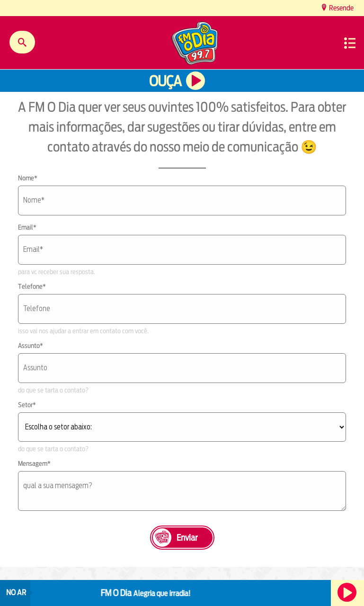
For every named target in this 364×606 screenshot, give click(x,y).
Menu (350, 43)
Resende (341, 8)
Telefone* (32, 286)
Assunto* (31, 346)
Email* (27, 227)
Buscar (22, 42)
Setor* (27, 405)
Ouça (165, 81)
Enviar (187, 538)
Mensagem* (34, 463)
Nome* (28, 178)
